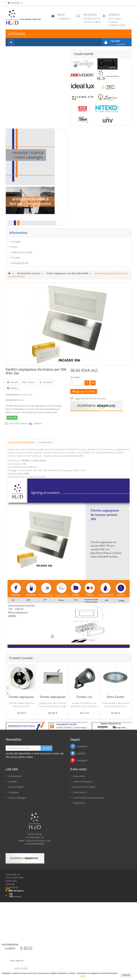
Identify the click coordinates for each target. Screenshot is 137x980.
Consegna (16, 325)
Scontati (13, 865)
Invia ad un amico (18, 507)
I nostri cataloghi (17, 882)
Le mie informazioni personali (89, 882)
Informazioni (18, 317)
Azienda (114, 15)
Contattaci (14, 876)
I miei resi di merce (83, 865)
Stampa (38, 507)
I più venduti (15, 860)
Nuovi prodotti (16, 871)
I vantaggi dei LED (19, 347)
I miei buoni (79, 887)
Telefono (90, 15)
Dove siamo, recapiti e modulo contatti (117, 22)
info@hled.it (64, 19)
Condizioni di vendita (21, 336)
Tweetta (13, 466)
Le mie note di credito (84, 871)
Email (61, 15)
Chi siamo (15, 341)
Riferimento (12, 479)
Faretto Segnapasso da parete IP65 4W (53, 782)
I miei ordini (79, 860)
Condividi (29, 466)
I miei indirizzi (80, 876)
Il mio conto (78, 853)
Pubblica (13, 472)
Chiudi (126, 975)
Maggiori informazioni (21, 526)
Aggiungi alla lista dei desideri (90, 482)
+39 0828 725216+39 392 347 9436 (92, 20)
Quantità (75, 461)
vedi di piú (21, 968)
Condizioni (11, 484)
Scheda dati (46, 526)
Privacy (14, 331)
